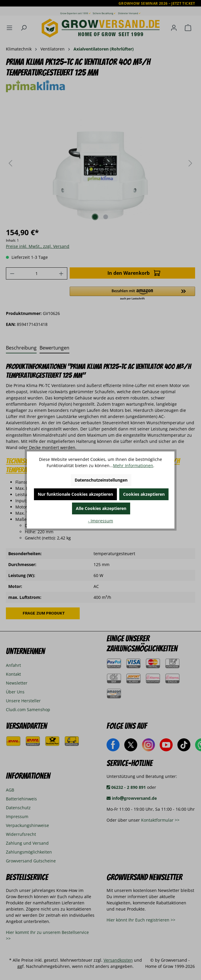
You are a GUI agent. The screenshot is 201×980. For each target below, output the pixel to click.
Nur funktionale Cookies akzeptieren (75, 494)
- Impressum (100, 521)
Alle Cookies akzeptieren (101, 508)
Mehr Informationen (133, 465)
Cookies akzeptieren (144, 494)
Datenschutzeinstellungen (101, 480)
